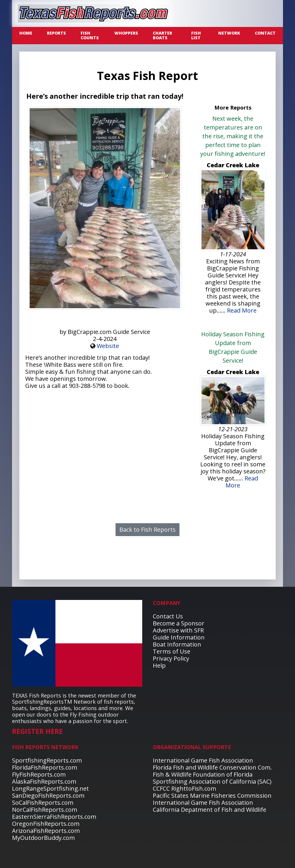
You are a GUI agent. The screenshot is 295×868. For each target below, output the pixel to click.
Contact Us (168, 616)
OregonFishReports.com (46, 824)
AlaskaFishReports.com (44, 781)
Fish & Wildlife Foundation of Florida (203, 774)
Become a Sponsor (179, 623)
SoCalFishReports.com (43, 803)
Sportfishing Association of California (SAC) (212, 781)
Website (108, 346)
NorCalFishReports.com (45, 810)
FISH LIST (196, 35)
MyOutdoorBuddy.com (43, 838)
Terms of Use (172, 651)
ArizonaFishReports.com (46, 831)
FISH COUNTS (90, 35)
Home (26, 33)
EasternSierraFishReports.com (54, 817)
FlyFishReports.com (39, 774)
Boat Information (177, 644)
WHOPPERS (126, 33)
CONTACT (265, 33)
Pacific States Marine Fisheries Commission (212, 795)
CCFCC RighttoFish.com (184, 788)
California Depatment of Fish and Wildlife (210, 810)
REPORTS (56, 33)
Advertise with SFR (178, 630)
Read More (242, 310)
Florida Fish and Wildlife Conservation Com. (212, 767)
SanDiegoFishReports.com (48, 795)
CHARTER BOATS (162, 35)
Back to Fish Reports (147, 530)
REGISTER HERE (37, 731)
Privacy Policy (171, 658)
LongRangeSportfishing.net (50, 788)
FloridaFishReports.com (45, 767)
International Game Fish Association (203, 760)
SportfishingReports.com (47, 760)
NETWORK (229, 33)
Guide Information (179, 637)
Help (159, 665)
